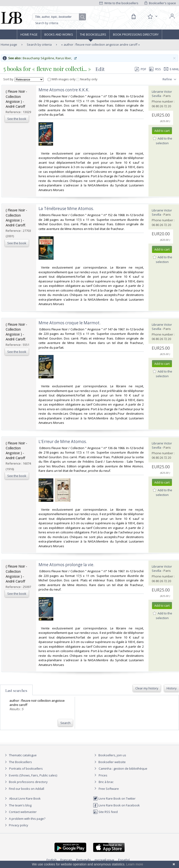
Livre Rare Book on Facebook (116, 805)
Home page (29, 34)
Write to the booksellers (119, 3)
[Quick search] (59, 17)
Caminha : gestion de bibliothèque (123, 768)
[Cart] (133, 17)
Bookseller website (109, 762)
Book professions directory (136, 34)
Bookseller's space (160, 3)
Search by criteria (47, 23)
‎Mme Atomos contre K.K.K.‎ (64, 90)
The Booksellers (93, 34)
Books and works (59, 34)
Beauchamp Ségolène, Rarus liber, (50, 58)
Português (84, 860)
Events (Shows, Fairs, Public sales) (30, 775)
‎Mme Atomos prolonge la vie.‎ (66, 565)
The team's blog (18, 805)
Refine (170, 79)
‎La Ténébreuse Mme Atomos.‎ (66, 209)
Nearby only (87, 79)
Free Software (109, 789)
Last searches (16, 691)
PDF (140, 69)
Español (124, 860)
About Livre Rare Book (25, 798)
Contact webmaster (20, 812)
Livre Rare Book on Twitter (114, 798)
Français (66, 860)
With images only (62, 79)
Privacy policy (16, 825)
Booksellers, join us (110, 755)
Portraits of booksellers (26, 768)
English (52, 860)
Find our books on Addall (24, 789)
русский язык (105, 860)
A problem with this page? (24, 819)
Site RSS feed (105, 812)
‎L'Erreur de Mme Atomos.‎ (63, 441)
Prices (103, 775)
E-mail (171, 69)
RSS (155, 69)
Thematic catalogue (20, 755)
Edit (100, 69)
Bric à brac (106, 782)
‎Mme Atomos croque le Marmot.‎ (70, 323)
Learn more (135, 864)
